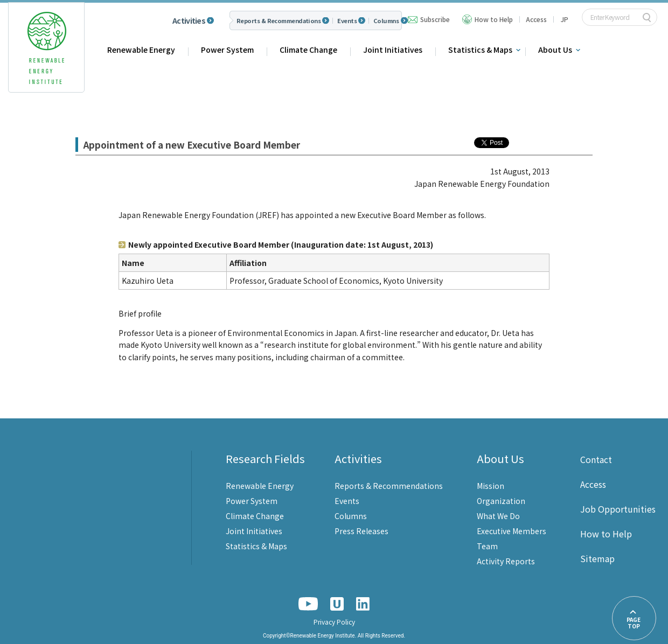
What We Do (498, 516)
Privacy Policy (334, 622)
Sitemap (597, 558)
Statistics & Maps (480, 50)
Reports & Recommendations (279, 21)
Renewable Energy (141, 50)
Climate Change (308, 50)
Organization (501, 501)
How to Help (494, 19)
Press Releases (361, 531)
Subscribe (435, 19)
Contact (596, 459)
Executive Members (512, 531)
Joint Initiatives (393, 50)
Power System (227, 50)
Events (347, 21)
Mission (490, 486)
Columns (386, 21)
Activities (189, 20)
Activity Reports (506, 561)
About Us (555, 50)
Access (536, 19)
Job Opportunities (618, 509)
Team (487, 546)
